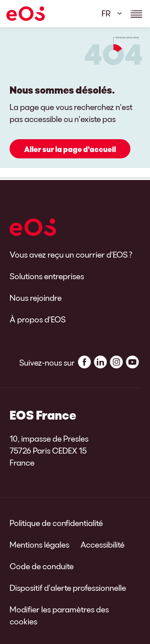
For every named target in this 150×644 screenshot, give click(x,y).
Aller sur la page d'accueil (70, 149)
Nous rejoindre (36, 298)
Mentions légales (39, 544)
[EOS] (26, 14)
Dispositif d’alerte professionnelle (68, 588)
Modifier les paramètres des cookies (59, 615)
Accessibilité (102, 544)
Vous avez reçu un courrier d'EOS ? (71, 254)
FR (106, 13)
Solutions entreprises (47, 276)
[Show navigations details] (136, 14)
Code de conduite (42, 566)
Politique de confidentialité (56, 523)
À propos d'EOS (38, 319)
